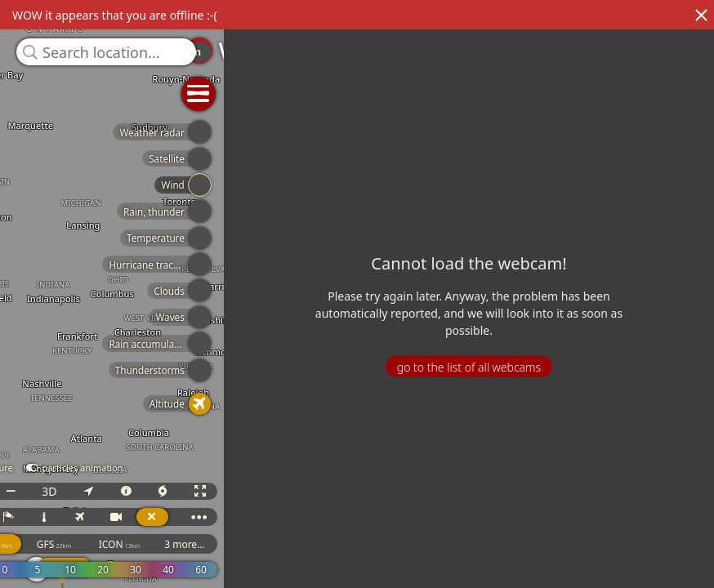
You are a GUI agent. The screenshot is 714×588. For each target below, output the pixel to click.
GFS (145, 544)
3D (140, 491)
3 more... (275, 544)
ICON (210, 544)
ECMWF (79, 544)
